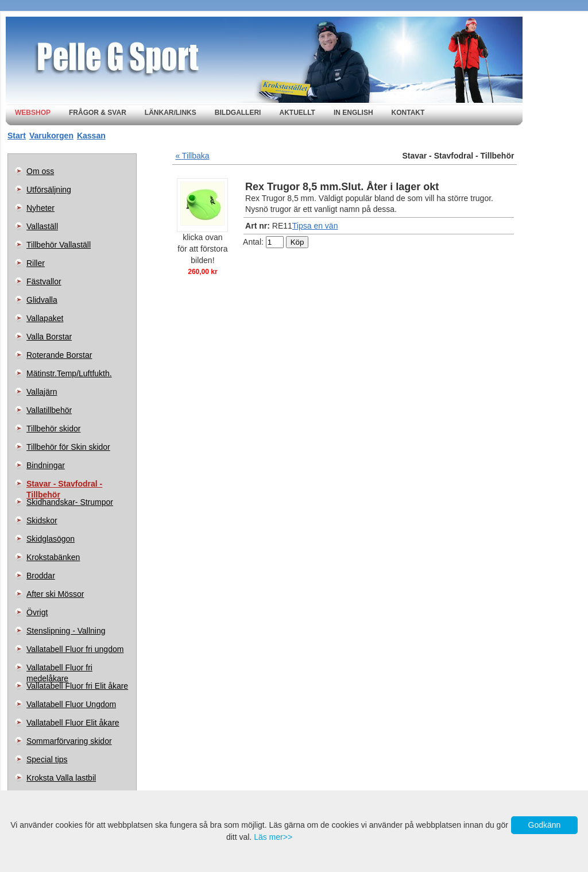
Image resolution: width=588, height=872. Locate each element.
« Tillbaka (192, 156)
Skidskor (42, 520)
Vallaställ (42, 226)
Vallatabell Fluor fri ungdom (75, 649)
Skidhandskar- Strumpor (70, 502)
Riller (36, 263)
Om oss (40, 171)
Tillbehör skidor (53, 429)
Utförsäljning (49, 190)
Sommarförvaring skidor (69, 741)
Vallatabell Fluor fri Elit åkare (77, 686)
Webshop (33, 113)
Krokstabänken (53, 557)
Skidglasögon (51, 539)
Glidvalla (42, 300)
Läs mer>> (273, 837)
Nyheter (40, 208)
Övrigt (37, 612)
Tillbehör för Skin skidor (68, 447)
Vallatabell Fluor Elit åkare (73, 723)
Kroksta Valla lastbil (61, 778)
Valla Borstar (49, 337)
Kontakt (408, 113)
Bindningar (46, 465)
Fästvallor (44, 281)
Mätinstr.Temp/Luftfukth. (69, 373)
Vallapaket (45, 318)
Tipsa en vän (315, 226)
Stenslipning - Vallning (66, 631)
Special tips (47, 759)
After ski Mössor (55, 594)
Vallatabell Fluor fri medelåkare (59, 670)
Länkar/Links (171, 113)
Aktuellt (297, 113)
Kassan (91, 136)
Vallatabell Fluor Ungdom (71, 704)
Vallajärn (42, 392)
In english (353, 113)
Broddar (41, 576)
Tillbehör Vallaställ (59, 245)
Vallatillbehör (49, 410)
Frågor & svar (98, 113)
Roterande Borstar (59, 355)
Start (17, 136)
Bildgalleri (238, 113)
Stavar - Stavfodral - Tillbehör (64, 486)
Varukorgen (51, 136)
